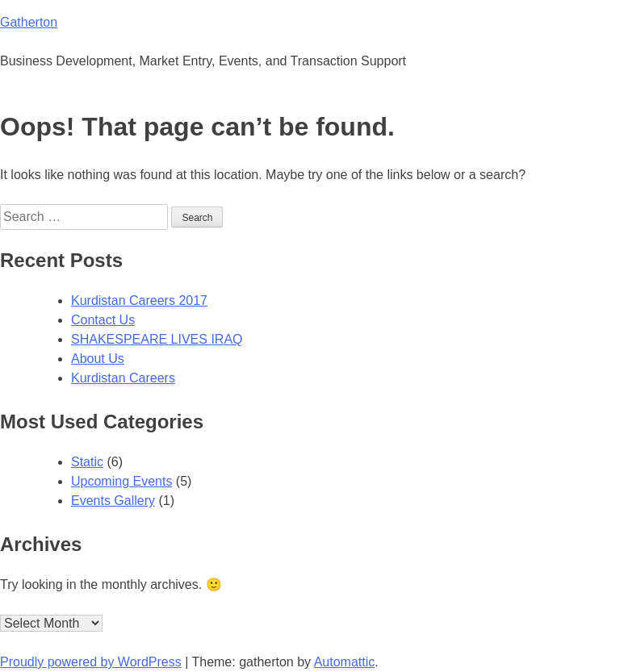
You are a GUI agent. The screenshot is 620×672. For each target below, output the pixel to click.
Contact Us (103, 320)
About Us (98, 359)
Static (87, 462)
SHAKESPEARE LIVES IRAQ (157, 339)
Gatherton (29, 22)
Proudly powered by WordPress (91, 662)
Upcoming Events (121, 481)
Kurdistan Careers (123, 378)
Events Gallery (113, 501)
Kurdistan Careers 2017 (139, 301)
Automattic (345, 662)
